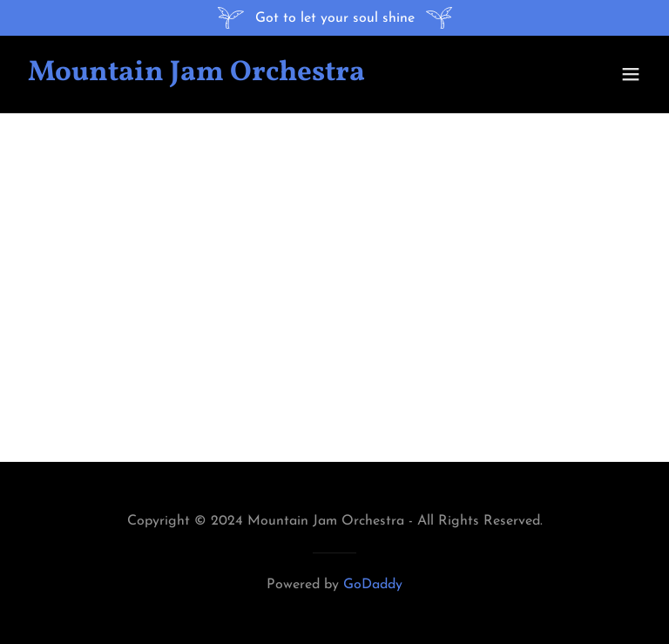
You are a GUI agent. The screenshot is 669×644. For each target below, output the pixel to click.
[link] (196, 77)
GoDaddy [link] (373, 585)
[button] (631, 74)
